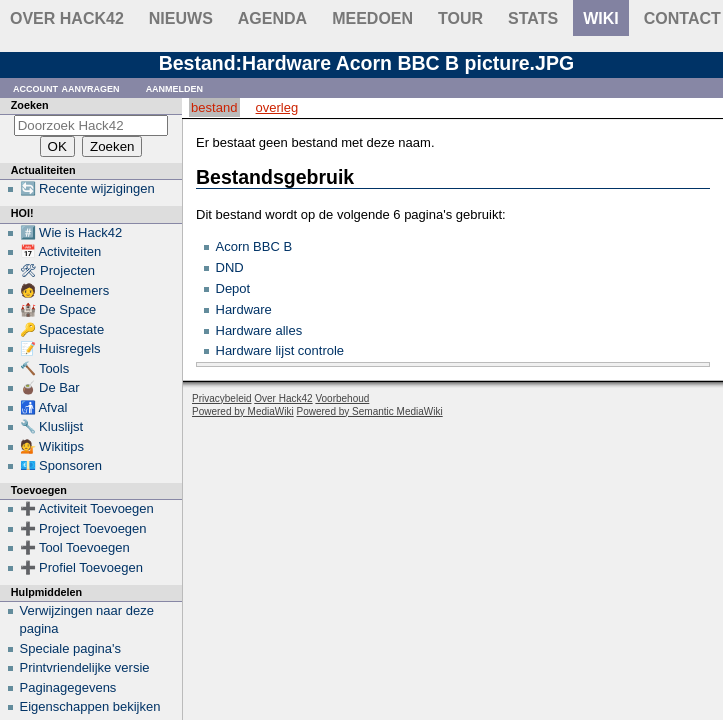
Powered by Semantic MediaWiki (370, 411)
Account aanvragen (66, 87)
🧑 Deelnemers (65, 290)
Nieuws (181, 18)
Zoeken (30, 105)
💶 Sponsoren (61, 465)
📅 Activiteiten (61, 251)
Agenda (272, 18)
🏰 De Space (58, 309)
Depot (233, 288)
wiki (601, 18)
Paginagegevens (68, 687)
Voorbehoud (342, 398)
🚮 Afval (44, 407)
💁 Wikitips (52, 446)
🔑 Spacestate (62, 329)
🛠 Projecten (58, 270)
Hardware (244, 309)
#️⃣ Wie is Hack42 (71, 232)
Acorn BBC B (254, 246)
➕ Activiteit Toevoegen (87, 508)
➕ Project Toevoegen (83, 528)
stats (533, 18)
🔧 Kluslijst (52, 426)
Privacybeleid (221, 398)
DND (230, 267)
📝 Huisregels (60, 348)
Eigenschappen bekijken (90, 706)
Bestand (214, 107)
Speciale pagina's (71, 648)
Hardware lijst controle (280, 350)
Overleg (277, 107)
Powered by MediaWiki (243, 411)
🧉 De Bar (50, 387)
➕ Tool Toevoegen (75, 547)
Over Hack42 (67, 18)
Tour (460, 18)
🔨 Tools (45, 368)
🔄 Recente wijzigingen (87, 188)
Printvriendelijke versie (85, 667)
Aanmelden (175, 87)
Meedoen (372, 18)
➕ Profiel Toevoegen (81, 567)
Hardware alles (259, 330)
